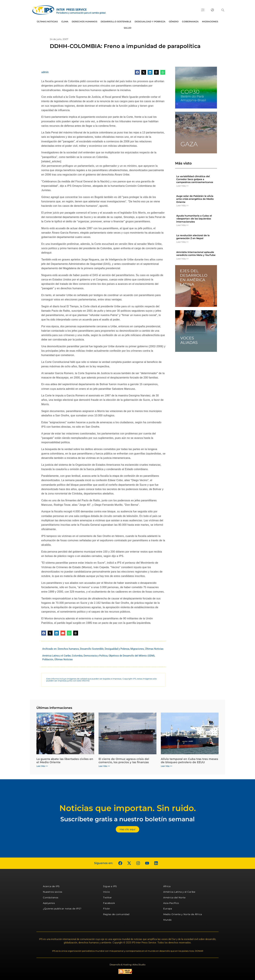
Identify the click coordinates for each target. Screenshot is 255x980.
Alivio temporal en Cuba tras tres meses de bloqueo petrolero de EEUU (189, 761)
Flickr (107, 909)
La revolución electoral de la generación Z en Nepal (193, 237)
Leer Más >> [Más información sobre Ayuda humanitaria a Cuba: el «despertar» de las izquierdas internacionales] (182, 225)
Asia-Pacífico (171, 903)
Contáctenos (51, 898)
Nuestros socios (53, 892)
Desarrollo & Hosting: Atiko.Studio (127, 965)
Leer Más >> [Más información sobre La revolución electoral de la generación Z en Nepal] (182, 242)
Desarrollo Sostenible (116, 21)
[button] (223, 10)
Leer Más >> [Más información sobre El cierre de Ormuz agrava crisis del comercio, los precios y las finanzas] (104, 766)
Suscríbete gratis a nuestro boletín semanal (127, 819)
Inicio (106, 892)
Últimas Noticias (47, 21)
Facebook (109, 903)
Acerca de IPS (51, 886)
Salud (128, 28)
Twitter (107, 898)
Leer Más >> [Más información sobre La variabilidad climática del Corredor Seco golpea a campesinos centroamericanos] (182, 186)
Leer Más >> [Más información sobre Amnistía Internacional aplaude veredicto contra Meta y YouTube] (182, 259)
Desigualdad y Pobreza (150, 21)
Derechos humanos (84, 21)
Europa (168, 909)
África (167, 886)
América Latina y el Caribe (57, 656)
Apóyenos (49, 903)
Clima (65, 21)
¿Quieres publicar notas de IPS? (62, 909)
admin (45, 72)
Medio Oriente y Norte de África (183, 914)
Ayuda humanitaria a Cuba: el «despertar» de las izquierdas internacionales (194, 219)
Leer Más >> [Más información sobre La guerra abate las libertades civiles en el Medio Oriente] (42, 766)
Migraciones (210, 21)
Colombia (77, 656)
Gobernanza (190, 21)
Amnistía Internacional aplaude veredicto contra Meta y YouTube (196, 254)
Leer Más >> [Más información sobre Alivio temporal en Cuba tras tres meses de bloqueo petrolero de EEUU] (167, 766)
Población (48, 659)
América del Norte (174, 898)
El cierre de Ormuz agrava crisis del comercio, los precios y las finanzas (124, 761)
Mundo (168, 920)
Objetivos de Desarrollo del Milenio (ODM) (132, 656)
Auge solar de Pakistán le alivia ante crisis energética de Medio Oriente (195, 199)
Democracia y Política (96, 656)
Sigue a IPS (110, 886)
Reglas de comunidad (116, 914)
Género (174, 21)
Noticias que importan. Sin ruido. (128, 808)
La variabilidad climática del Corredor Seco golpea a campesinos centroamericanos (195, 179)
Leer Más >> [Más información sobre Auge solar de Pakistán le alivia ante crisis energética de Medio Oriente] (182, 205)
